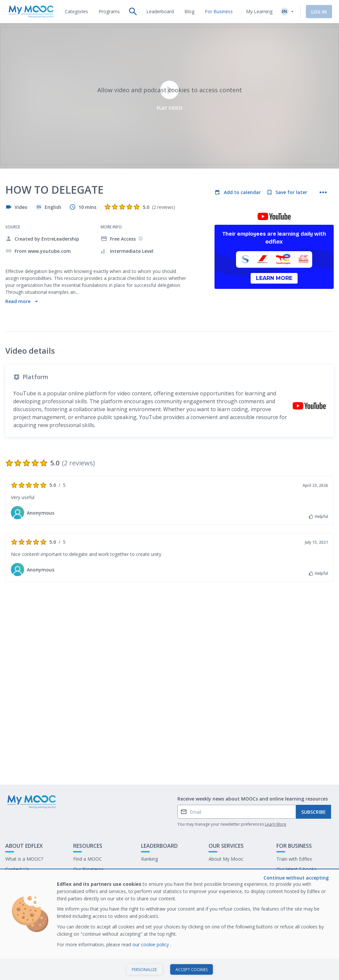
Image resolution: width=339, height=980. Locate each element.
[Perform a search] (133, 12)
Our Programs (88, 869)
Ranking (149, 859)
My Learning (259, 11)
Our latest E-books (296, 869)
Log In (319, 12)
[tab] (76, 12)
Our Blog (83, 879)
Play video (169, 96)
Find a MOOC (88, 859)
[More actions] (323, 192)
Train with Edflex (294, 859)
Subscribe (314, 812)
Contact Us (17, 869)
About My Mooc (226, 859)
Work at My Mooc (296, 879)
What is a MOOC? (24, 859)
